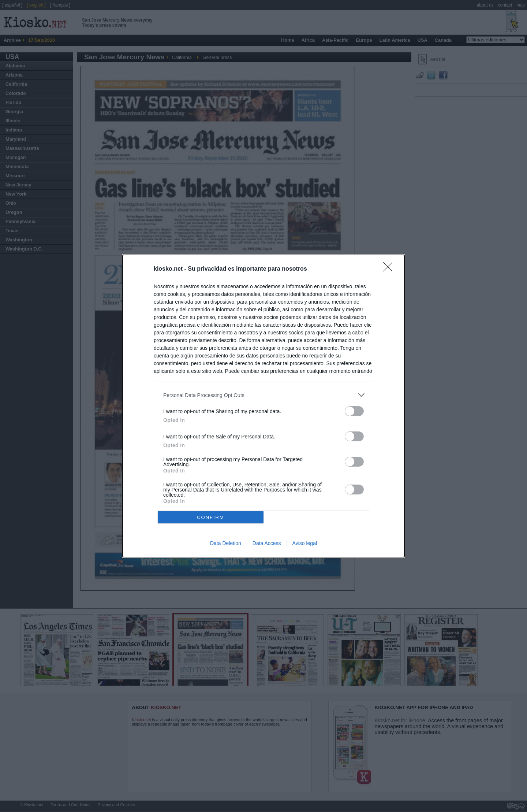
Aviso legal (305, 543)
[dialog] (263, 406)
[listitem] (263, 395)
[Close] (390, 269)
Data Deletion (226, 543)
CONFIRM (211, 517)
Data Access (267, 543)
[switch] (354, 411)
